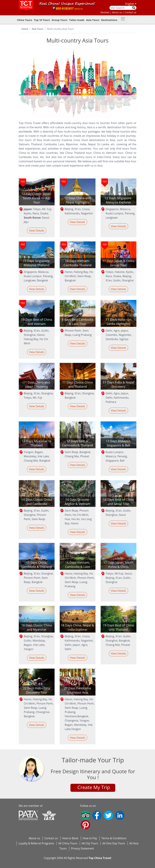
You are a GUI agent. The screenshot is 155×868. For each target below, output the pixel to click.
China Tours (25, 20)
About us (34, 838)
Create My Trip (94, 787)
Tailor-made (77, 20)
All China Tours (68, 843)
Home (25, 29)
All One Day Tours (114, 843)
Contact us (51, 838)
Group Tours (60, 20)
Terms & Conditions (114, 838)
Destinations (109, 20)
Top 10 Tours (42, 20)
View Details (36, 231)
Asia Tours (93, 20)
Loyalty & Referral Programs (36, 843)
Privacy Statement (82, 848)
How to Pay (90, 838)
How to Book (70, 838)
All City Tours (90, 843)
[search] (134, 8)
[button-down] (123, 19)
